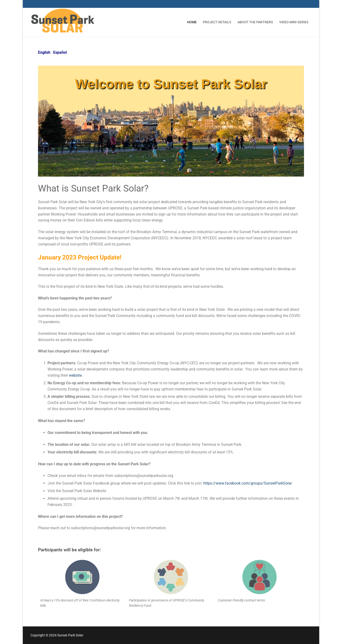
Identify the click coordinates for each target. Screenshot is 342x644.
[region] (171, 121)
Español (60, 52)
